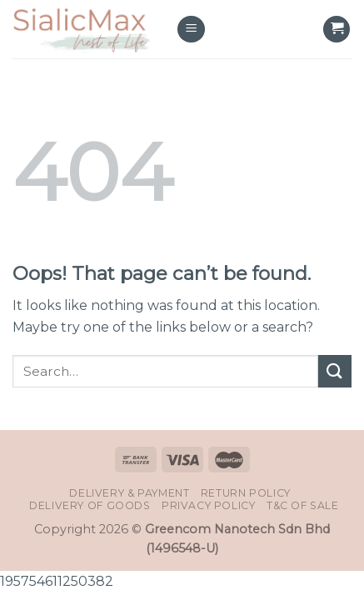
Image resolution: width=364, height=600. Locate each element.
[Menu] (191, 30)
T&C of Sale (303, 505)
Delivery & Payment (129, 493)
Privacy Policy (209, 505)
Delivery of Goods (90, 505)
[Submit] (335, 371)
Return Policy (246, 493)
